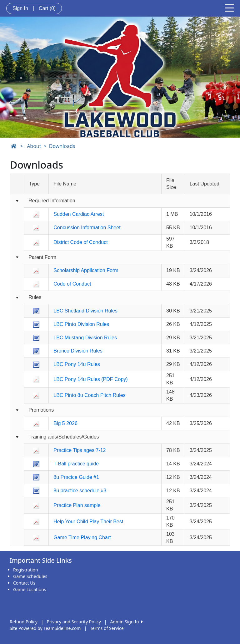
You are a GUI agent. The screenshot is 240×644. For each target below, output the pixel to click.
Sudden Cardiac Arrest (79, 214)
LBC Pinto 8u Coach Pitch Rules (89, 395)
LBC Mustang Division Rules (85, 338)
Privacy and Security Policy (74, 622)
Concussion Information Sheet (87, 228)
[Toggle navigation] (229, 8)
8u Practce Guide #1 (76, 477)
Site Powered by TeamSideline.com (45, 628)
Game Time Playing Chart (82, 538)
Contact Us (24, 583)
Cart (47, 8)
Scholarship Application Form (86, 270)
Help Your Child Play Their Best (88, 522)
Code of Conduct (72, 284)
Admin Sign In (126, 622)
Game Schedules (30, 576)
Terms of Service (107, 628)
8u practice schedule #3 (80, 491)
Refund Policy (24, 622)
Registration (26, 570)
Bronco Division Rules (78, 351)
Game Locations (30, 589)
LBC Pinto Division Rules (81, 324)
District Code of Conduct (80, 242)
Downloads (62, 146)
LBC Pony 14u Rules (77, 364)
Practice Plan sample (77, 505)
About (34, 146)
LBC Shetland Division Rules (85, 311)
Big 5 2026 (65, 423)
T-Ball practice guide (76, 464)
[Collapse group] (17, 201)
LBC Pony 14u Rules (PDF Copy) (90, 379)
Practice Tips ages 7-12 (80, 450)
